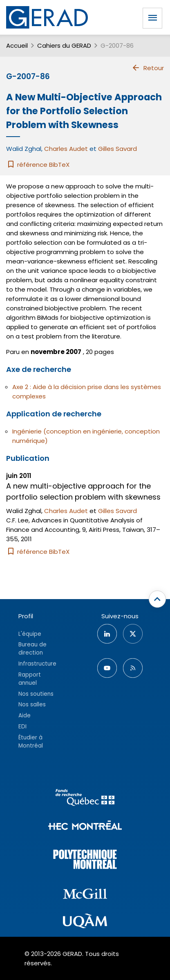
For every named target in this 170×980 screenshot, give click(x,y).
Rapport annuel (30, 679)
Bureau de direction (32, 649)
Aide (25, 716)
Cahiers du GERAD (64, 45)
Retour (148, 68)
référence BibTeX (38, 165)
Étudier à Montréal (31, 742)
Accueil (17, 45)
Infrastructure (37, 664)
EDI (22, 727)
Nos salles (32, 705)
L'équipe (30, 634)
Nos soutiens (36, 694)
